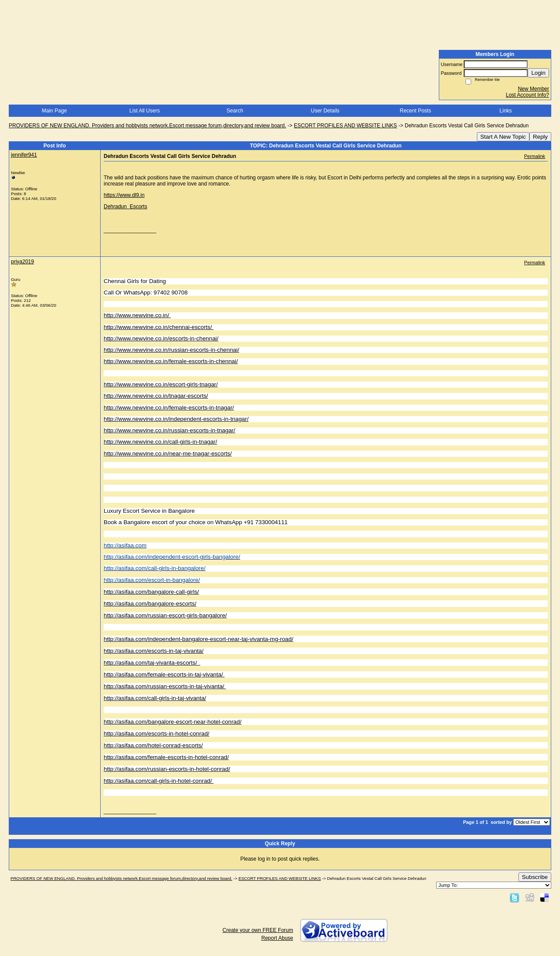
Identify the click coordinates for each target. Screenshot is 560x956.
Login (538, 73)
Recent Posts (415, 111)
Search (235, 111)
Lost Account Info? (527, 95)
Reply (540, 137)
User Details (325, 111)
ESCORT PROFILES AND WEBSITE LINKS (346, 126)
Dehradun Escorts (125, 207)
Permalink (535, 156)
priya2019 (23, 262)
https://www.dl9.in (124, 195)
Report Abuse (277, 938)
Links (506, 111)
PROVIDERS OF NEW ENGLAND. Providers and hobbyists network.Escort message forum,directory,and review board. (147, 126)
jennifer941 (24, 155)
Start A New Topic (503, 137)
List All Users (145, 111)
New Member (534, 89)
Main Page (54, 111)
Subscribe (535, 877)
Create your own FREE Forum (258, 930)
